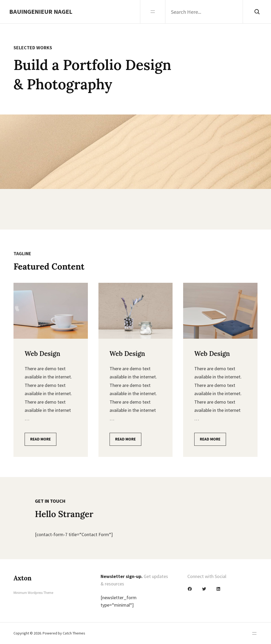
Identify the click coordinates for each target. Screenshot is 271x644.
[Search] (257, 12)
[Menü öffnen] (153, 12)
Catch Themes (74, 633)
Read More (40, 439)
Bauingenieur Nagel (41, 12)
